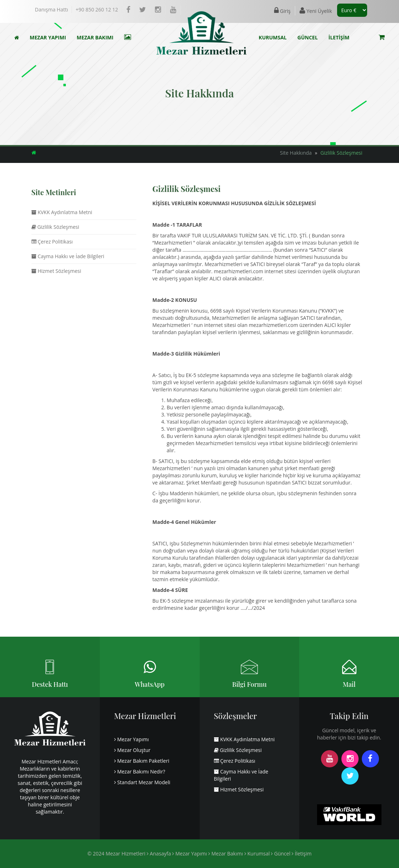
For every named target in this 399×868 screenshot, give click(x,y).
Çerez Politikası (52, 242)
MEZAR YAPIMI (48, 37)
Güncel (281, 853)
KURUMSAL (273, 37)
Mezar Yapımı (132, 739)
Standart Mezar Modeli (142, 782)
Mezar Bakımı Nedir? (140, 771)
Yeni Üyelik (316, 11)
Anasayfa (159, 853)
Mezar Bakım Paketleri (142, 761)
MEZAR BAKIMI (95, 37)
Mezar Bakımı (226, 853)
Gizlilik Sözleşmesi (341, 153)
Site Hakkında (296, 153)
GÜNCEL (308, 37)
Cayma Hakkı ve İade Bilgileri (68, 256)
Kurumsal (257, 853)
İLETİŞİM (339, 37)
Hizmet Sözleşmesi (56, 271)
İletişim (302, 853)
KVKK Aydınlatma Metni (62, 212)
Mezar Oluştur (132, 750)
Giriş (282, 11)
